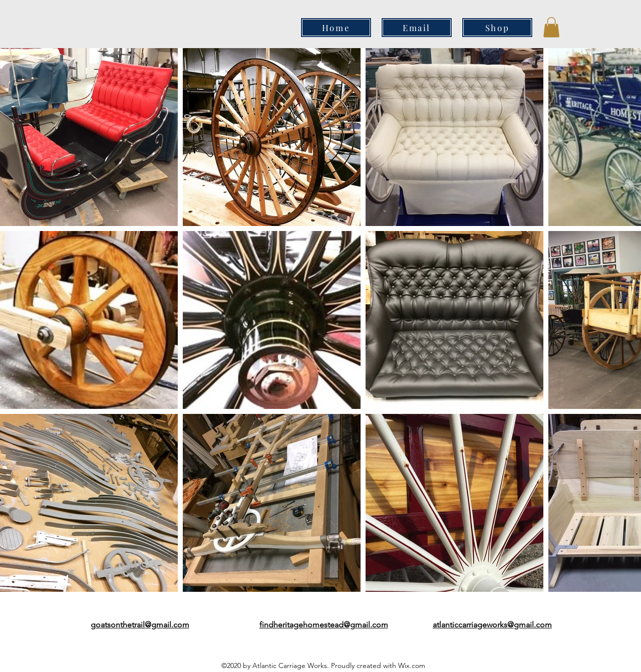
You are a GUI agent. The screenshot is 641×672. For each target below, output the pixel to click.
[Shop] (497, 28)
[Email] (417, 28)
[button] (551, 27)
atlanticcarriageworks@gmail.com (492, 625)
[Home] (336, 28)
